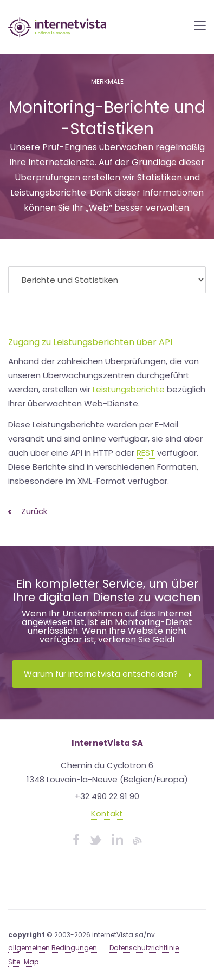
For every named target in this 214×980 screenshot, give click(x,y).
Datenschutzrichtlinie (144, 948)
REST (146, 453)
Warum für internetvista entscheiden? (107, 674)
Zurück (28, 511)
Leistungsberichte (129, 389)
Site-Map (23, 962)
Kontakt (107, 813)
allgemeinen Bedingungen (53, 948)
